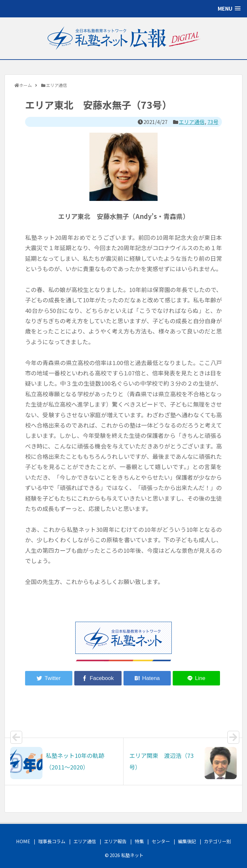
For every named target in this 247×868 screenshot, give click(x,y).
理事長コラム (52, 841)
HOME (23, 841)
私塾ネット (132, 855)
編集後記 (187, 841)
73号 (213, 122)
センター (161, 841)
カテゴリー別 (217, 841)
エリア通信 (192, 122)
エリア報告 (115, 841)
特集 (139, 841)
